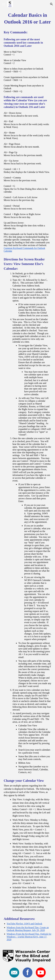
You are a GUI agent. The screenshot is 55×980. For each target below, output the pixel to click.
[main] (27, 478)
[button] (4, 4)
